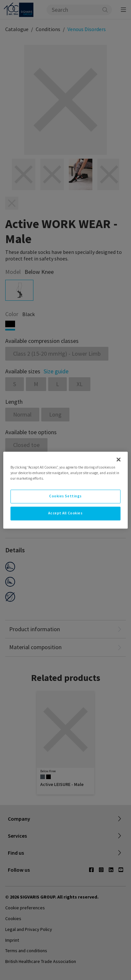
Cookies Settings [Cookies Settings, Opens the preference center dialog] (65, 496)
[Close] (119, 459)
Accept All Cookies (65, 513)
